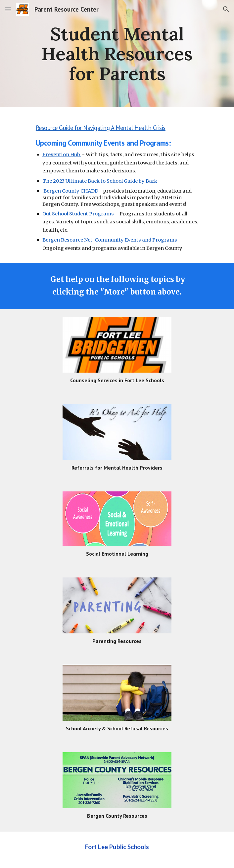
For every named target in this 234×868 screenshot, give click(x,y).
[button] (8, 9)
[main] (117, 54)
